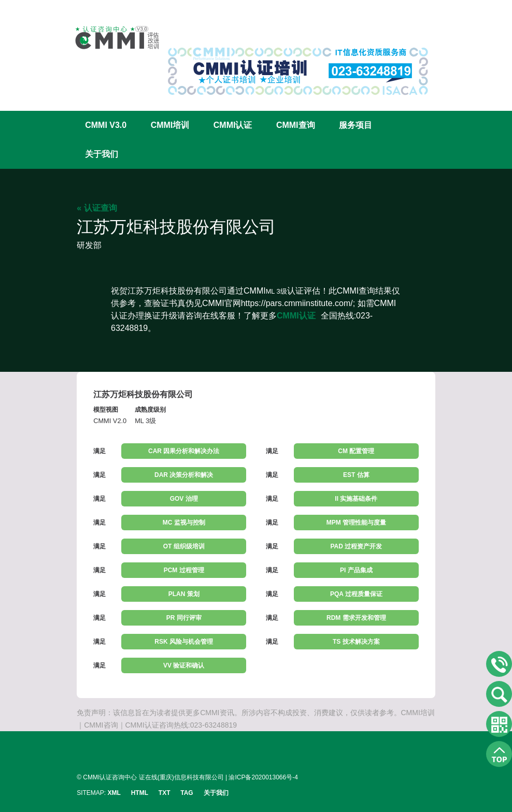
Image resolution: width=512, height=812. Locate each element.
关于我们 (102, 154)
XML (114, 793)
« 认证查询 (97, 208)
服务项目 (355, 125)
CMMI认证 (233, 125)
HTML (140, 793)
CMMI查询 (296, 125)
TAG (187, 793)
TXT (165, 793)
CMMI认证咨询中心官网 (110, 38)
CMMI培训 (170, 125)
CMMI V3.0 (106, 125)
